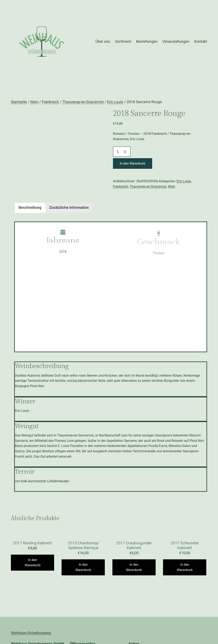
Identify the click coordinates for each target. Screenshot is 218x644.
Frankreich (50, 102)
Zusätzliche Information (69, 207)
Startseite (19, 102)
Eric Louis (115, 102)
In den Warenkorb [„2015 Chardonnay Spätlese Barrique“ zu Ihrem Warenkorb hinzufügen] (83, 567)
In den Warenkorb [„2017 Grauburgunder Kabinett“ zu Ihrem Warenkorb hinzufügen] (134, 567)
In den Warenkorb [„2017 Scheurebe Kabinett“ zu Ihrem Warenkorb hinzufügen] (185, 567)
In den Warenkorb (133, 163)
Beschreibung (30, 207)
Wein (34, 102)
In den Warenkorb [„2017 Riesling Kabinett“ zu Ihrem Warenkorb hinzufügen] (33, 563)
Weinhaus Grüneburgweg (31, 633)
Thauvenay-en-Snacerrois (83, 102)
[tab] (30, 208)
